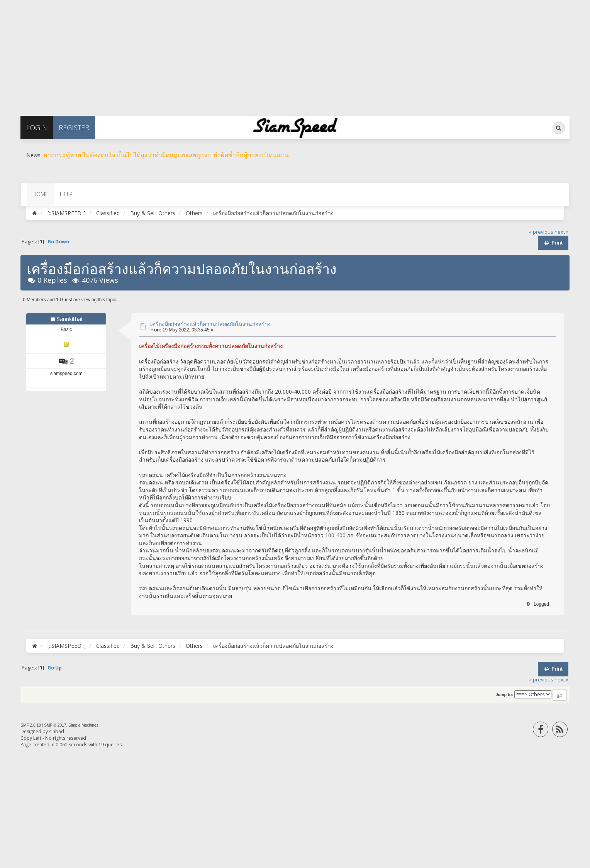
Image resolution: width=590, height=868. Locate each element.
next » (561, 232)
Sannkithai (70, 319)
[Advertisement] (232, 54)
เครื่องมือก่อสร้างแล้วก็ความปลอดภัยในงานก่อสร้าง (210, 324)
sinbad (57, 731)
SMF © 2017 (55, 725)
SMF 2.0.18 (31, 725)
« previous (541, 232)
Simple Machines (83, 725)
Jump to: (504, 695)
